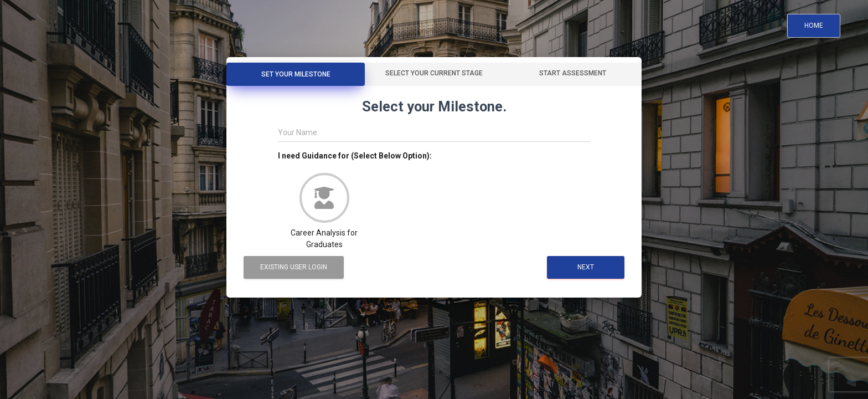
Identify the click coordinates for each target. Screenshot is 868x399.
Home (814, 25)
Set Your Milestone (296, 74)
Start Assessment (573, 73)
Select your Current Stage (434, 73)
